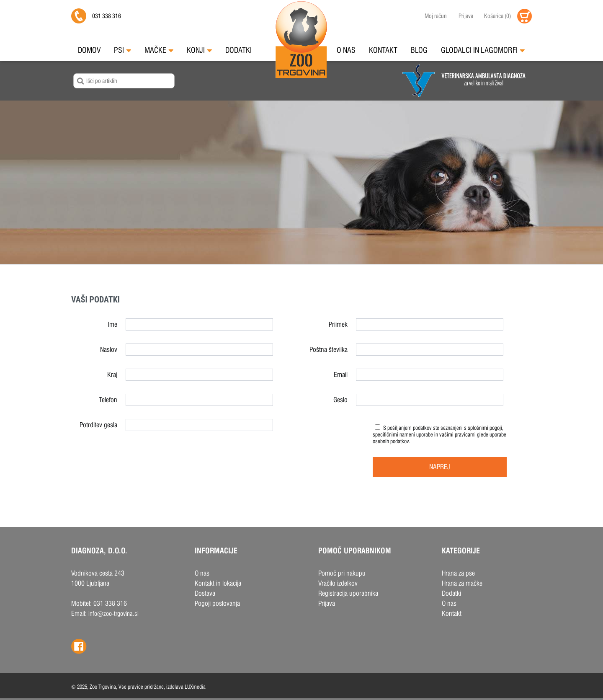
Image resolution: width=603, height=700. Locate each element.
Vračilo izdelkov (338, 583)
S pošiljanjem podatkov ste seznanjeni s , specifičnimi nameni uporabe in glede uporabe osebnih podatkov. (439, 434)
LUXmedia (195, 687)
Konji (199, 50)
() (495, 16)
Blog (419, 50)
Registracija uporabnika (348, 593)
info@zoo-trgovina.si (113, 613)
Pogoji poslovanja (217, 603)
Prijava (466, 16)
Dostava (205, 593)
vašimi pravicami (457, 434)
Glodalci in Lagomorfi (483, 50)
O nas (346, 50)
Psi (122, 50)
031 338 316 (107, 16)
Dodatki (238, 50)
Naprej (440, 467)
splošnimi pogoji (485, 428)
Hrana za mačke (462, 583)
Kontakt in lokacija (218, 583)
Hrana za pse (458, 573)
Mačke (159, 50)
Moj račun (436, 16)
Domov (89, 50)
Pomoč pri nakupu (342, 573)
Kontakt (383, 50)
